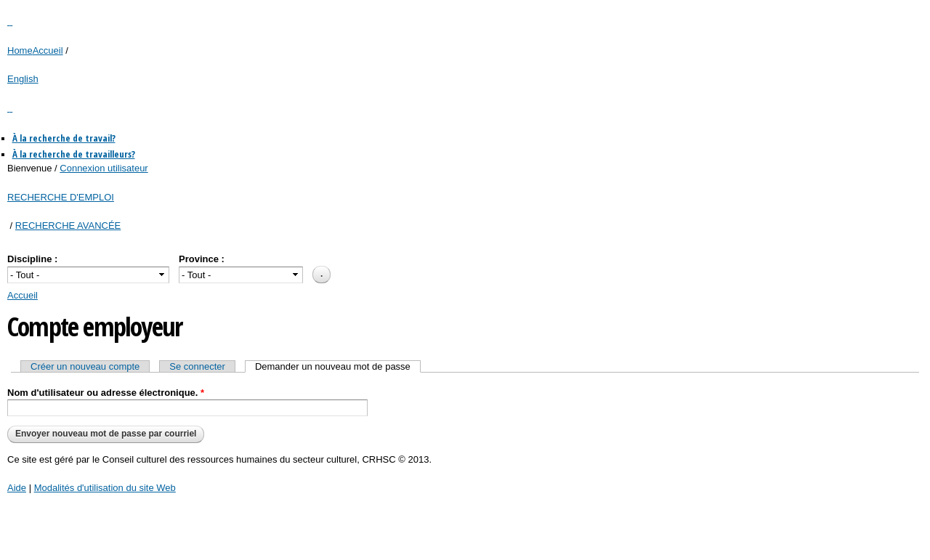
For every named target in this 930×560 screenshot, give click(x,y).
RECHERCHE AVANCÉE (68, 226)
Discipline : (32, 259)
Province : (202, 259)
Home (20, 50)
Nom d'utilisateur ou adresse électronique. (106, 393)
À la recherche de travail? (64, 138)
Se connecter (197, 366)
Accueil (48, 50)
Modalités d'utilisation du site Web (105, 488)
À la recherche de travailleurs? (74, 154)
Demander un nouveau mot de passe (338, 366)
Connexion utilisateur (104, 168)
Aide (17, 488)
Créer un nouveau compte (85, 366)
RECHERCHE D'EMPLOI (61, 197)
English (23, 79)
